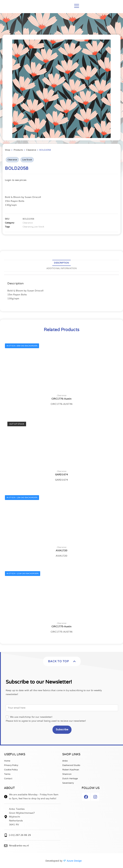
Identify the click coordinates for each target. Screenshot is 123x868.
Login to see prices (16, 180)
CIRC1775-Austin (61, 626)
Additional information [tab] (61, 268)
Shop (8, 150)
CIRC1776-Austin (61, 399)
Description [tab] (61, 263)
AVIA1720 (62, 550)
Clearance (31, 150)
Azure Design (74, 861)
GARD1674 (61, 475)
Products (18, 150)
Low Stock (27, 160)
